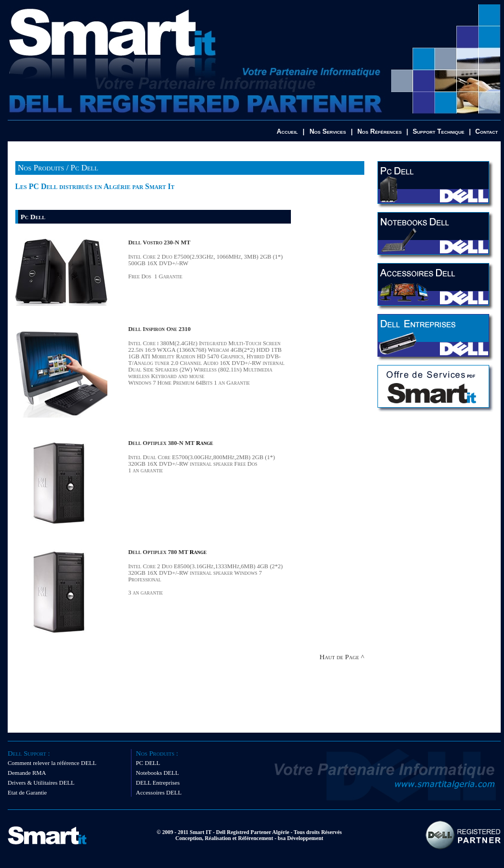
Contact (487, 132)
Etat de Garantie (27, 792)
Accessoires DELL (159, 792)
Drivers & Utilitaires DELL (41, 783)
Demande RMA (27, 773)
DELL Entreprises (158, 783)
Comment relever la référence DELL (52, 763)
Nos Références (379, 132)
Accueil (287, 132)
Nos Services (328, 132)
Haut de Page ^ (342, 657)
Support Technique (438, 132)
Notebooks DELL (157, 773)
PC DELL (148, 763)
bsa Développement (300, 838)
